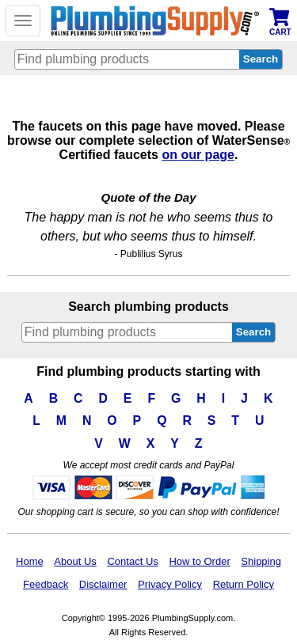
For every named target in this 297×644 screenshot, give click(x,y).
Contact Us (132, 561)
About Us (75, 561)
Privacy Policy (170, 584)
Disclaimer (103, 584)
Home (30, 561)
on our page (198, 155)
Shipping (261, 561)
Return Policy (244, 584)
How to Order (199, 561)
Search (253, 332)
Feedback (46, 584)
